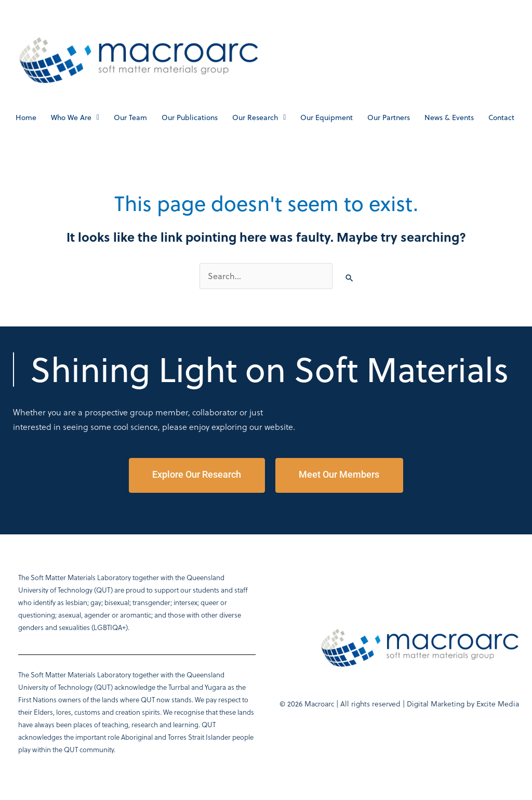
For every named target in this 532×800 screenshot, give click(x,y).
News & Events (449, 117)
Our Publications (190, 117)
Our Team (130, 117)
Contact (501, 117)
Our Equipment (327, 117)
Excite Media (498, 704)
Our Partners (389, 117)
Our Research (259, 117)
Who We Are (75, 117)
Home (26, 117)
